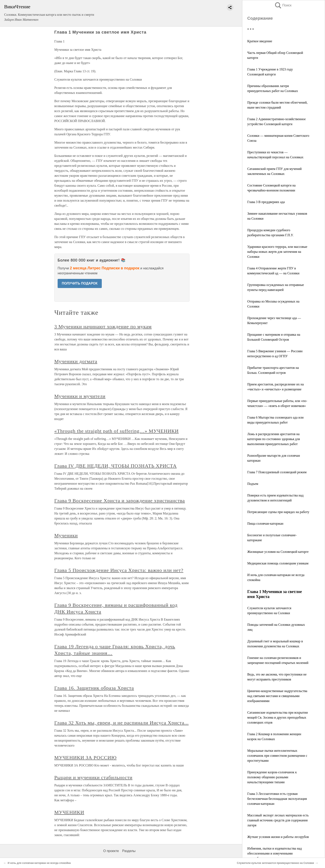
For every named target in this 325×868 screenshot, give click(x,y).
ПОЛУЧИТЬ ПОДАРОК (80, 283)
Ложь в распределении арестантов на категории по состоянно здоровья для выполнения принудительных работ (274, 439)
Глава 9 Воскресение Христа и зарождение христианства (120, 501)
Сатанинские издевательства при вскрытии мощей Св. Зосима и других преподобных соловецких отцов (278, 717)
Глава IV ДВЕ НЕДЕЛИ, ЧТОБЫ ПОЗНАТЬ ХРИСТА (115, 466)
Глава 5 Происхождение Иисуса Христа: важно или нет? (119, 570)
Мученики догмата (76, 361)
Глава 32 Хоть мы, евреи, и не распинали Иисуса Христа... (121, 723)
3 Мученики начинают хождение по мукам (103, 327)
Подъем (253, 484)
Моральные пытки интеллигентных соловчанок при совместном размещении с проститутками (277, 756)
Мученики (66, 535)
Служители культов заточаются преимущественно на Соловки (275, 863)
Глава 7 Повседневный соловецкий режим (277, 472)
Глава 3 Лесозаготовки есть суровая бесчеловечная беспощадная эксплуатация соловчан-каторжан (277, 799)
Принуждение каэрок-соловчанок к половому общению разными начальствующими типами (272, 777)
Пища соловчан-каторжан (265, 524)
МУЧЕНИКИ (69, 812)
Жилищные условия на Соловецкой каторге (278, 552)
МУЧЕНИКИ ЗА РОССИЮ (85, 758)
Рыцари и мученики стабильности (93, 777)
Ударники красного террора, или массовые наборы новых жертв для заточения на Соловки (277, 252)
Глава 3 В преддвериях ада (266, 202)
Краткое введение (260, 41)
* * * (251, 30)
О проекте (111, 851)
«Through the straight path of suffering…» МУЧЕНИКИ (116, 431)
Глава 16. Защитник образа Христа (94, 688)
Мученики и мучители (80, 396)
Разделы (129, 851)
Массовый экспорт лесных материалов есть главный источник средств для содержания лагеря (278, 820)
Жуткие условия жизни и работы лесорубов (278, 837)
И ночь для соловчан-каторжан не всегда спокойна (39, 863)
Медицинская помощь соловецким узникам (278, 563)
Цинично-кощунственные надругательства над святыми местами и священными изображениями (277, 696)
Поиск (283, 5)
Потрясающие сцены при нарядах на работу (278, 512)
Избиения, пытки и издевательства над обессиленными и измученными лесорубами (275, 853)
